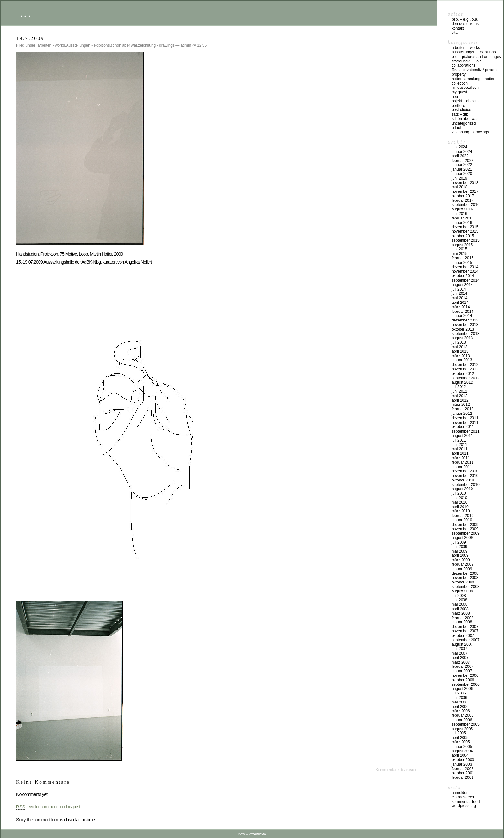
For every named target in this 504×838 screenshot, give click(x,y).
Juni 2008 (459, 600)
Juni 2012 (459, 391)
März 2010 (461, 511)
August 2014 (462, 285)
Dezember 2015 (465, 227)
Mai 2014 (459, 298)
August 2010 (462, 489)
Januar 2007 (462, 671)
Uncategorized (464, 123)
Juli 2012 (459, 387)
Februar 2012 (463, 409)
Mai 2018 (459, 187)
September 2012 (466, 378)
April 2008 (460, 609)
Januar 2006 (462, 720)
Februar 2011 (463, 462)
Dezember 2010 (465, 471)
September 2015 (466, 240)
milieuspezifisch (465, 88)
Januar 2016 (462, 223)
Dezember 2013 (465, 320)
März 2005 (461, 742)
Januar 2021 (462, 169)
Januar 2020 (462, 174)
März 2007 (461, 662)
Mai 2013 (459, 347)
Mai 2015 (459, 254)
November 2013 (465, 325)
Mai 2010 (459, 502)
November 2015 (465, 231)
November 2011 (465, 423)
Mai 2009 (459, 551)
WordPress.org (464, 806)
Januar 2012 (462, 414)
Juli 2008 (459, 596)
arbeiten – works (466, 48)
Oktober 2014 (463, 276)
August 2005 (462, 729)
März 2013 (461, 356)
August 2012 (462, 382)
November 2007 (465, 631)
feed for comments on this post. (49, 807)
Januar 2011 (462, 467)
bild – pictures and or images (476, 57)
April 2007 (460, 658)
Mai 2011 (459, 449)
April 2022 (460, 156)
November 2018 (465, 183)
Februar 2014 (463, 312)
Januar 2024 (462, 152)
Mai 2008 (459, 604)
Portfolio (459, 106)
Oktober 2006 (463, 680)
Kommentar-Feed (466, 802)
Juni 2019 (459, 178)
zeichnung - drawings (156, 45)
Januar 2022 (462, 165)
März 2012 (461, 405)
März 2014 (461, 307)
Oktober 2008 (463, 582)
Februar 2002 (463, 769)
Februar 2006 (463, 715)
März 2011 (461, 458)
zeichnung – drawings (470, 132)
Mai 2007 (459, 653)
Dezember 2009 (465, 525)
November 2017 (465, 191)
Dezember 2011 (465, 418)
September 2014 (466, 280)
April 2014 (460, 303)
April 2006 (460, 707)
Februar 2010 (463, 516)
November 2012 (465, 369)
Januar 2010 (462, 520)
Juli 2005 (459, 733)
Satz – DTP (460, 114)
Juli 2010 (459, 493)
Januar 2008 (462, 622)
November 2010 (465, 476)
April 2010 (460, 507)
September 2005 (466, 724)
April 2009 (460, 555)
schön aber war (124, 45)
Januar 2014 (462, 316)
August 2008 (462, 591)
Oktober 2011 (463, 427)
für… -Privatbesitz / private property (474, 72)
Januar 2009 (462, 569)
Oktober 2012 (463, 374)
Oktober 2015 (463, 236)
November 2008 (465, 578)
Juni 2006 (459, 698)
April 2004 (460, 755)
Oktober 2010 (463, 480)
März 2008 (461, 613)
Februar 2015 (463, 258)
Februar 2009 (463, 564)
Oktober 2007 (463, 636)
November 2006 (465, 675)
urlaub (457, 128)
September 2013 (466, 334)
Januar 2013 (462, 360)
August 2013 (462, 338)
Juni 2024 (459, 147)
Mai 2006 (459, 702)
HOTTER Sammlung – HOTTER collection (473, 81)
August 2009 (462, 538)
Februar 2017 (463, 200)
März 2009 (461, 560)
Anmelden (460, 793)
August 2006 (462, 689)
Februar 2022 (463, 161)
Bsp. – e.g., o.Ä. (465, 19)
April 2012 (460, 400)
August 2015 (462, 245)
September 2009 (466, 533)
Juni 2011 (459, 445)
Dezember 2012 (465, 365)
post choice (461, 110)
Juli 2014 (459, 289)
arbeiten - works (51, 45)
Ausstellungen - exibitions (88, 45)
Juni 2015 (459, 249)
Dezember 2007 (465, 627)
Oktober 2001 (463, 773)
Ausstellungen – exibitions (474, 52)
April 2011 (460, 453)
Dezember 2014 (465, 267)
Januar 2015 (462, 263)
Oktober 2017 (463, 196)
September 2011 (466, 431)
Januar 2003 (462, 764)
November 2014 (465, 271)
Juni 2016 (459, 214)
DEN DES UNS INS (465, 24)
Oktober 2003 (463, 760)
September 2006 (466, 684)
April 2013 (460, 351)
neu (455, 97)
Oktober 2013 (463, 329)
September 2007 (466, 640)
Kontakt (458, 28)
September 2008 (466, 587)
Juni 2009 (459, 547)
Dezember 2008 (465, 573)
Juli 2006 (459, 693)
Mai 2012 (459, 396)
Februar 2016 (463, 218)
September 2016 (466, 205)
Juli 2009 (459, 542)
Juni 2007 (459, 649)
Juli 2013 (459, 342)
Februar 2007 (463, 666)
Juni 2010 (459, 498)
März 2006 (461, 711)
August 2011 (462, 436)
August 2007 (462, 644)
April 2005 (460, 738)
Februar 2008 (463, 618)
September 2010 (466, 485)
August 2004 (462, 751)
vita (455, 33)
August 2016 (462, 209)
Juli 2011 (459, 440)
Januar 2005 (462, 747)
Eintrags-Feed (463, 797)
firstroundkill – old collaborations (467, 63)
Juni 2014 (459, 293)
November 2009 (465, 529)
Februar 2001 (463, 777)
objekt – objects (465, 101)
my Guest (459, 92)
